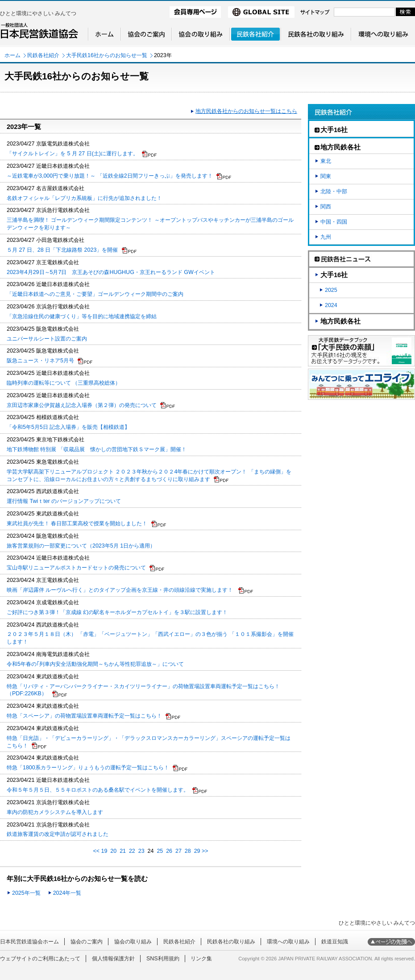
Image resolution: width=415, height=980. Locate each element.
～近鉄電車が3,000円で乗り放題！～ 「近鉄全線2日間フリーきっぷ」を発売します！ (110, 176)
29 (197, 851)
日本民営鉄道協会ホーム (29, 942)
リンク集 (201, 959)
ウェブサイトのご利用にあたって (40, 959)
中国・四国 (334, 222)
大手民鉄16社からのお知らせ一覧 (107, 55)
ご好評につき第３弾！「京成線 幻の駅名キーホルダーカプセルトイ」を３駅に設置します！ (117, 612)
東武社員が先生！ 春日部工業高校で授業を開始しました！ (77, 523)
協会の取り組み (133, 942)
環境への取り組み (288, 942)
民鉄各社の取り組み (231, 942)
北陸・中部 (334, 191)
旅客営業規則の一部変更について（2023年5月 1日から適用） (81, 546)
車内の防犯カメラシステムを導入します (55, 812)
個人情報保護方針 (113, 959)
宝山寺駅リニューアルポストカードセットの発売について (76, 568)
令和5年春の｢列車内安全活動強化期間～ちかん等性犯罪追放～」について (95, 664)
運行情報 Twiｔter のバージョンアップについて (64, 501)
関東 (326, 176)
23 (141, 851)
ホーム (12, 55)
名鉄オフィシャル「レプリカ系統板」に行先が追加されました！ (84, 198)
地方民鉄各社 (340, 321)
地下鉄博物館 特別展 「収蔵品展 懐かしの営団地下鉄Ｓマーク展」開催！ (97, 449)
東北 (326, 161)
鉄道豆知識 (335, 942)
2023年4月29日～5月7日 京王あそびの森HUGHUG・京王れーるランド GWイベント (111, 272)
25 (160, 851)
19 (104, 851)
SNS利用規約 (163, 959)
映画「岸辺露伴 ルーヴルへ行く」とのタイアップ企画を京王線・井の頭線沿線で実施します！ (121, 590)
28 (188, 851)
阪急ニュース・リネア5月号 (40, 361)
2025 (331, 290)
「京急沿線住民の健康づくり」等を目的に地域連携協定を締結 (82, 316)
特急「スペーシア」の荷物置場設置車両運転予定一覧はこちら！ (84, 716)
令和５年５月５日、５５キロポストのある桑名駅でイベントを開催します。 (98, 790)
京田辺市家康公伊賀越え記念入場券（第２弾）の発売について (82, 405)
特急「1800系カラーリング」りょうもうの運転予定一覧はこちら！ (88, 768)
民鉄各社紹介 (43, 55)
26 (169, 851)
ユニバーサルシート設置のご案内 (47, 339)
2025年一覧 (26, 893)
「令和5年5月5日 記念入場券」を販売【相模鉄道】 (68, 427)
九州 (326, 237)
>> (205, 851)
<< (96, 851)
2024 (331, 305)
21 (123, 851)
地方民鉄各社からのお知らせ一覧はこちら (246, 111)
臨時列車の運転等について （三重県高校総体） (64, 383)
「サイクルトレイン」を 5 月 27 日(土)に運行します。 (73, 154)
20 (113, 851)
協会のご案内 (87, 942)
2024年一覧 (67, 893)
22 (132, 851)
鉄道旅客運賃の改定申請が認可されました (58, 834)
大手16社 (334, 275)
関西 (326, 207)
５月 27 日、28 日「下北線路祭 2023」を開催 (62, 250)
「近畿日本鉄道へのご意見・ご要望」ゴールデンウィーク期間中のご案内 (95, 294)
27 (178, 851)
